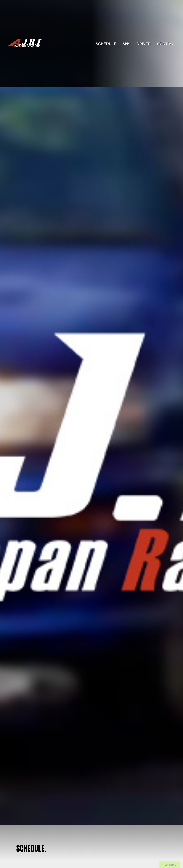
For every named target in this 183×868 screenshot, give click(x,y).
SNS (126, 44)
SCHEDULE (106, 44)
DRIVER (144, 44)
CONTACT (166, 44)
